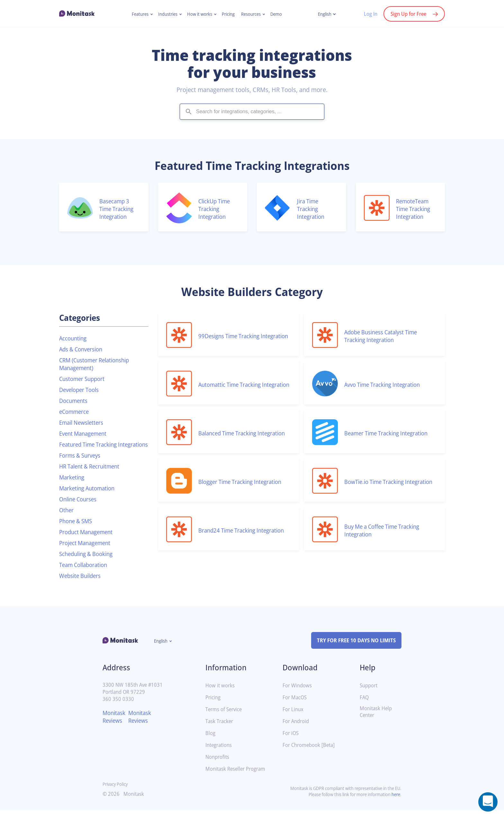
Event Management (85, 433)
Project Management (87, 551)
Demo (280, 14)
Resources (253, 14)
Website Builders (82, 583)
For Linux (294, 717)
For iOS (291, 741)
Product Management (88, 540)
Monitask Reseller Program (238, 777)
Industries (165, 14)
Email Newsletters (83, 423)
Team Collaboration (86, 572)
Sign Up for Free (407, 14)
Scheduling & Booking (88, 562)
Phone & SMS (77, 529)
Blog (211, 741)
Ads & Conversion (83, 349)
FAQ (365, 705)
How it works (199, 14)
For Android (297, 729)
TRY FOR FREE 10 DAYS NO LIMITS (353, 648)
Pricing (229, 14)
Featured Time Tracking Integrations (91, 448)
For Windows (298, 693)
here (395, 802)
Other (67, 518)
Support (369, 693)
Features (136, 14)
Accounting (74, 338)
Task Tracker (221, 729)
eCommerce (76, 412)
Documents (75, 401)
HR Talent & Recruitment (92, 474)
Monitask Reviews (115, 724)
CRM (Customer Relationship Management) (98, 364)
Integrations (220, 753)
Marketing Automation (90, 496)
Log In (367, 14)
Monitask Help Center (377, 720)
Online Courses (80, 507)
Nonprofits (218, 765)
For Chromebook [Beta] (310, 753)
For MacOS (296, 705)
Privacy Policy (117, 792)
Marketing (73, 485)
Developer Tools (81, 390)
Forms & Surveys (82, 463)
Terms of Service (225, 717)
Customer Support (84, 379)
